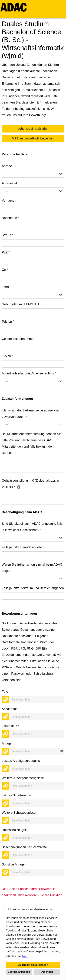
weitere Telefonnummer (18, 339)
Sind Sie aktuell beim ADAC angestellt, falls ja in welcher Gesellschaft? (32, 527)
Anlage (7, 743)
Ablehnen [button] (47, 972)
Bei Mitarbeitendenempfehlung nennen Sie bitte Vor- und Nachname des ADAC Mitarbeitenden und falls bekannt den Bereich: (32, 443)
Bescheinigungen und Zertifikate (24, 847)
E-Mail (7, 356)
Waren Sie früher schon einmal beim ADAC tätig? (32, 568)
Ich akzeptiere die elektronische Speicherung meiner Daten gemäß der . (35, 909)
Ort (5, 270)
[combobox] (33, 174)
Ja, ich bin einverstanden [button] (33, 965)
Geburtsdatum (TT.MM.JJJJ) (22, 304)
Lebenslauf (11, 726)
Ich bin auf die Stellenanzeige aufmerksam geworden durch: (32, 414)
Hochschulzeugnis (15, 830)
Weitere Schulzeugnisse (19, 813)
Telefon (8, 322)
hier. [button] (25, 956)
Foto (5, 692)
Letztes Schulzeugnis (17, 795)
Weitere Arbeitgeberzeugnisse (23, 778)
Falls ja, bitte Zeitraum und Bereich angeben (33, 588)
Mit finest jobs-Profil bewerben (33, 138)
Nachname (10, 218)
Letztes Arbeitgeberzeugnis (21, 761)
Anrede (7, 166)
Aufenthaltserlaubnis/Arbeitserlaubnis (29, 373)
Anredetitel (9, 183)
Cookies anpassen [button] (19, 972)
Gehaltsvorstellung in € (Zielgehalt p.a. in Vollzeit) (30, 484)
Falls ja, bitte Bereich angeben (23, 547)
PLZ (6, 252)
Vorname (9, 201)
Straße (8, 235)
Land (5, 287)
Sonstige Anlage (13, 864)
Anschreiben (11, 709)
